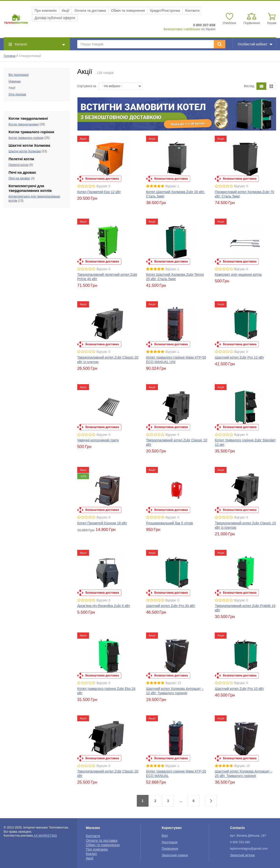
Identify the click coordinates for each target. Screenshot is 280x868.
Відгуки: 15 (242, 766)
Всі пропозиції (19, 75)
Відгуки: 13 (173, 683)
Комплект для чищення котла (238, 275)
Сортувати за (87, 86)
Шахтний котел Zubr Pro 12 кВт (239, 357)
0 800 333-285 (240, 842)
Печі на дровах (19, 178)
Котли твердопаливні (24, 124)
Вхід (165, 836)
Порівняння (170, 849)
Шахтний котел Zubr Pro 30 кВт (171, 606)
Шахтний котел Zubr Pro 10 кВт (239, 689)
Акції (65, 11)
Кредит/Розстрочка (165, 11)
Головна (10, 56)
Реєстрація (169, 842)
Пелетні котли (19, 165)
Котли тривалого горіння (26, 138)
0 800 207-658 (204, 25)
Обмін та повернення (128, 11)
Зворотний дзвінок (175, 855)
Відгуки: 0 (103, 186)
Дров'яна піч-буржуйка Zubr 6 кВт (104, 606)
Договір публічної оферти (55, 18)
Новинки (15, 81)
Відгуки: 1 (172, 186)
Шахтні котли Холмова (25, 151)
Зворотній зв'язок (242, 855)
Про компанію (46, 11)
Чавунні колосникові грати (98, 440)
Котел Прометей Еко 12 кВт (99, 192)
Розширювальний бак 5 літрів (170, 523)
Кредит (91, 854)
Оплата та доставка (90, 11)
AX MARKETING (45, 836)
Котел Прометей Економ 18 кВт (102, 523)
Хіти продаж (17, 94)
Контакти (192, 11)
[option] (177, 114)
